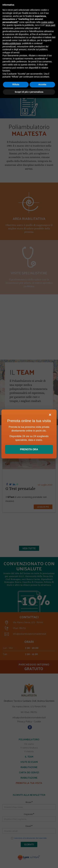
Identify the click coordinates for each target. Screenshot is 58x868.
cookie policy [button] (47, 22)
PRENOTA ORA (29, 449)
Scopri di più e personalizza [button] (29, 92)
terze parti (50, 25)
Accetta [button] (42, 84)
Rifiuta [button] (16, 84)
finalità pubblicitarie (12, 43)
